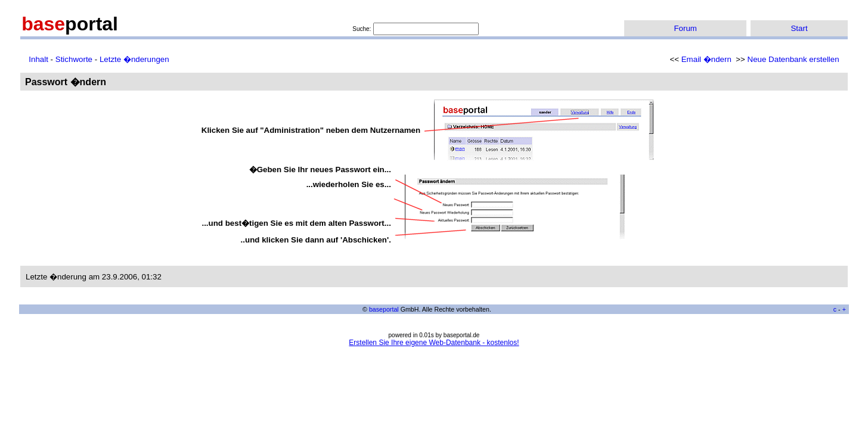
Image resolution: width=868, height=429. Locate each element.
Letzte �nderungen (134, 59)
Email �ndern (706, 59)
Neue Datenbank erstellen (793, 59)
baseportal (384, 309)
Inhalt (38, 59)
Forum (685, 28)
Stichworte (74, 59)
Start (799, 28)
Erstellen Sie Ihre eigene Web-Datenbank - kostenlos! (434, 343)
